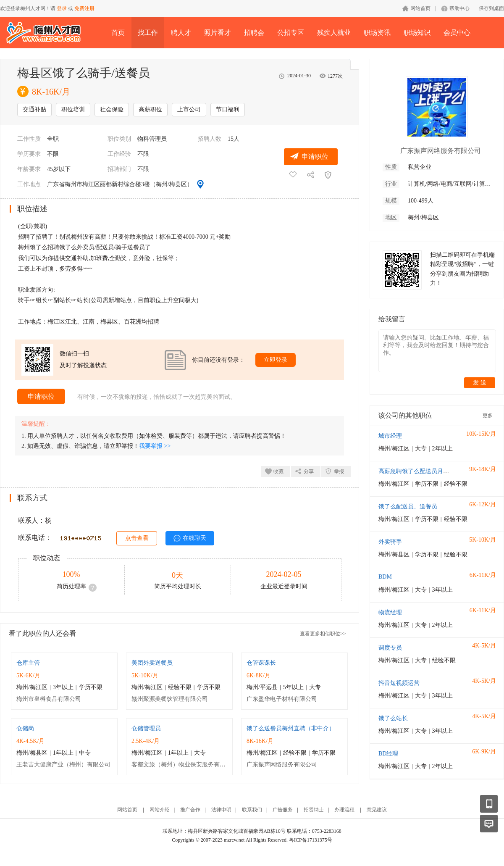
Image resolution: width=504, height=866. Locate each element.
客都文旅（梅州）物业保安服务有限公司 (184, 765)
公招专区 (291, 33)
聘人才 (181, 33)
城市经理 (390, 436)
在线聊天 (194, 538)
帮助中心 (459, 8)
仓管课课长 (261, 663)
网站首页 (420, 8)
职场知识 (417, 33)
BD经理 (388, 754)
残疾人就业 (334, 33)
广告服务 (283, 810)
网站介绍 (160, 810)
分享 (309, 471)
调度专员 (390, 648)
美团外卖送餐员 (152, 663)
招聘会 (254, 33)
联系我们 (252, 810)
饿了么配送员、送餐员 (408, 507)
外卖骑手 (390, 542)
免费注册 (84, 8)
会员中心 (457, 33)
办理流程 (344, 810)
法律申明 (221, 810)
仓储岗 (25, 728)
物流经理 (390, 612)
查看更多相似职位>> (323, 634)
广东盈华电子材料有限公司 (282, 699)
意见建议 (377, 810)
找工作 (148, 33)
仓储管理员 (146, 728)
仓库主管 (28, 663)
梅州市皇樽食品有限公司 (49, 699)
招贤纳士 (314, 810)
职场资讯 (377, 33)
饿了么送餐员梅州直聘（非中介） (291, 728)
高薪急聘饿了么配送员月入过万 (420, 471)
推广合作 (190, 810)
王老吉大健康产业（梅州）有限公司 (63, 765)
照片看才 (218, 33)
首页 (118, 33)
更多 (488, 416)
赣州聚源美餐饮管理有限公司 (170, 699)
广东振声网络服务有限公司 (282, 765)
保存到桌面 (491, 8)
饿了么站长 (393, 718)
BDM (385, 577)
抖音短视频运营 (399, 683)
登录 (62, 8)
